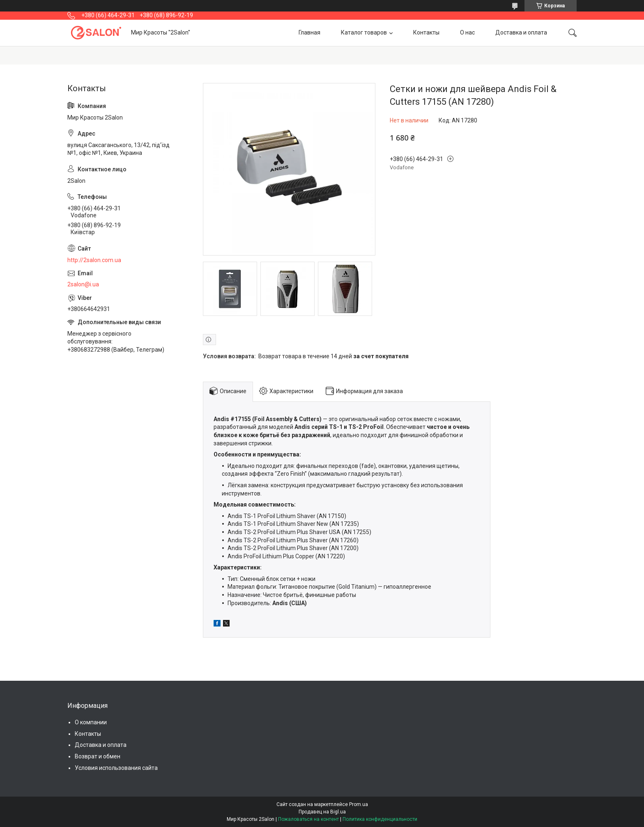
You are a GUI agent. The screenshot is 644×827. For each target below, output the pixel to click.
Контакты (426, 32)
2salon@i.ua (83, 284)
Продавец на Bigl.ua (322, 812)
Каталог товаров (364, 32)
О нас (467, 32)
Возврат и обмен (98, 756)
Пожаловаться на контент (308, 819)
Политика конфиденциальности (380, 819)
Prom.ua (359, 804)
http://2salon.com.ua (94, 260)
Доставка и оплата (521, 32)
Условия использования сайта (116, 768)
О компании (91, 722)
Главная (309, 32)
